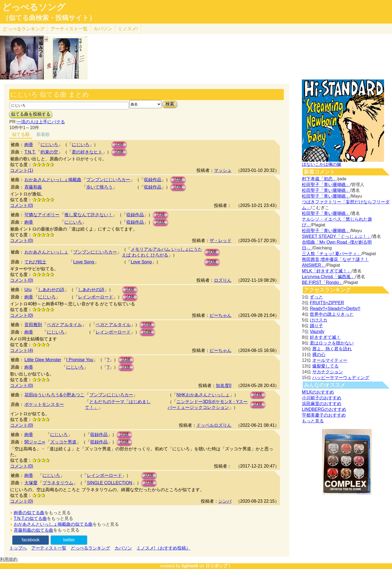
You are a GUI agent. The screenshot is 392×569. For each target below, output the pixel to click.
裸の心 (319, 355)
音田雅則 (33, 325)
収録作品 (153, 180)
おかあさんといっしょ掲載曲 (53, 180)
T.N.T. (30, 152)
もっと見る (313, 421)
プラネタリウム (58, 483)
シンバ (225, 501)
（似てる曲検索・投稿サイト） (49, 18)
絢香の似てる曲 (29, 513)
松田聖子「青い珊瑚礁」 (326, 185)
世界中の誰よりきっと (332, 314)
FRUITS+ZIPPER (327, 303)
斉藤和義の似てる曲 (33, 530)
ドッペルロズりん (214, 425)
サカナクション (328, 372)
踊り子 (316, 326)
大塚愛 (31, 483)
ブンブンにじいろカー (108, 180)
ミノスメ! (128, 29)
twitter (69, 540)
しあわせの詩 (51, 290)
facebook (31, 540)
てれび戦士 (35, 262)
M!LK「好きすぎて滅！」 (327, 271)
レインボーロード (96, 297)
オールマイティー (330, 360)
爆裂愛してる (325, 366)
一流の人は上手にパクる (41, 122)
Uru (28, 290)
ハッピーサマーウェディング (341, 378)
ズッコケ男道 (63, 442)
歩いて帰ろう (99, 187)
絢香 (29, 145)
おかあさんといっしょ (46, 252)
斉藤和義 (33, 187)
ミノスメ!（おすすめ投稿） (163, 548)
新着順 (43, 134)
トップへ (18, 548)
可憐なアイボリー (42, 215)
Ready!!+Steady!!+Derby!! (335, 308)
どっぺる (24, 29)
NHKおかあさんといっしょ (203, 395)
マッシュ (223, 170)
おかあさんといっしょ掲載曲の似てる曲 (53, 524)
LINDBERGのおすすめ (324, 409)
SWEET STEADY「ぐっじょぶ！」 (337, 236)
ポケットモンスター (44, 404)
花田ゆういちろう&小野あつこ (54, 395)
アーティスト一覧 (49, 548)
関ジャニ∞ (35, 442)
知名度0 (224, 386)
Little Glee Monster (43, 360)
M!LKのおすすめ (318, 392)
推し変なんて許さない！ (88, 215)
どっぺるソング (34, 7)
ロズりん (223, 280)
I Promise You (80, 360)
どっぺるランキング (90, 548)
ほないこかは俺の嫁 (322, 164)
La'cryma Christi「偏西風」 (328, 277)
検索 (170, 104)
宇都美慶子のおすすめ (324, 415)
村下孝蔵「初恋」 (319, 179)
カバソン (103, 29)
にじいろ (49, 145)
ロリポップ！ (219, 566)
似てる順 (21, 134)
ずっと (316, 297)
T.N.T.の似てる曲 (30, 518)
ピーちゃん (221, 315)
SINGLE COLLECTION (109, 483)
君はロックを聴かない (332, 343)
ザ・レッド (221, 241)
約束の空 (49, 152)
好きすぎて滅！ (325, 337)
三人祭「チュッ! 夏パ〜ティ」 (332, 254)
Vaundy (317, 332)
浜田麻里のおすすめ (322, 404)
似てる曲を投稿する (31, 114)
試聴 (119, 145)
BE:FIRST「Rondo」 (323, 282)
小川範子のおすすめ (322, 398)
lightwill (190, 566)
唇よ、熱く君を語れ (332, 349)
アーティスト (69, 29)
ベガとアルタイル (64, 325)
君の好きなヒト (87, 152)
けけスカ (319, 320)
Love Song (84, 262)
